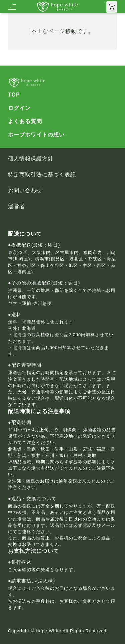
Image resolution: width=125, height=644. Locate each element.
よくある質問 (25, 121)
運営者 (16, 207)
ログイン (19, 108)
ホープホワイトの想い (36, 135)
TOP (14, 95)
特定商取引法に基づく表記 (42, 175)
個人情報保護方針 (31, 159)
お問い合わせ (25, 191)
